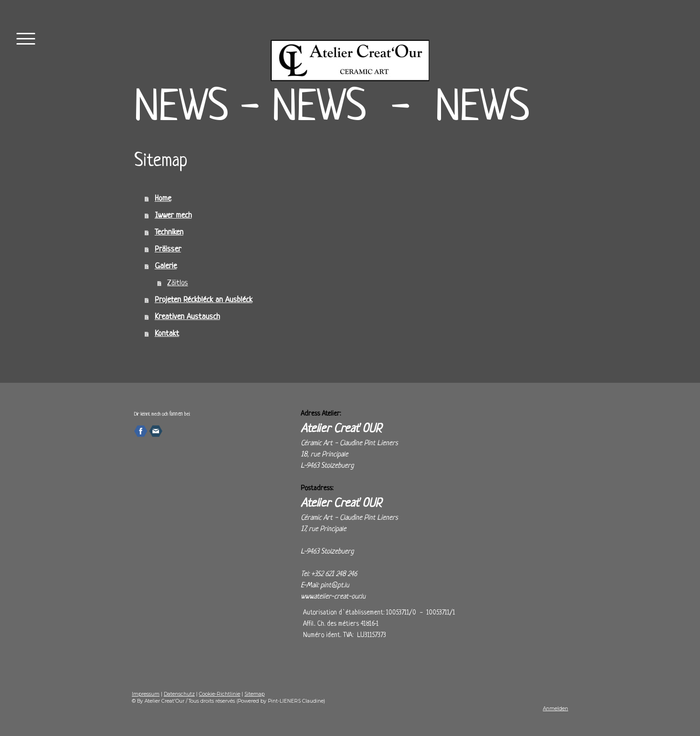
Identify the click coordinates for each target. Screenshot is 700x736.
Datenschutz (179, 694)
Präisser (168, 249)
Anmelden (555, 709)
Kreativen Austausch (187, 317)
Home (163, 199)
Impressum (146, 694)
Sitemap (255, 694)
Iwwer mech (173, 216)
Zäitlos (178, 283)
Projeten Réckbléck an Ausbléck (204, 300)
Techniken (169, 232)
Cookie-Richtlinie (220, 694)
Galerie (166, 266)
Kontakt (167, 334)
